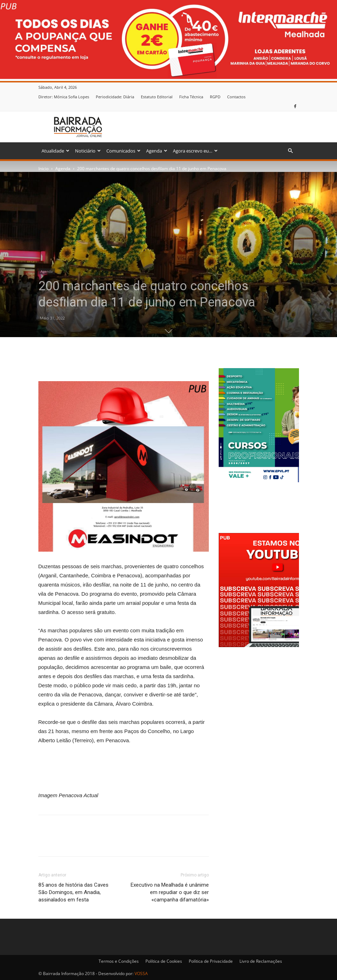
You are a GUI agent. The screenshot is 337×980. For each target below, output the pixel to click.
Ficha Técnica (191, 97)
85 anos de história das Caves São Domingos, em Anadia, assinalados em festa (73, 892)
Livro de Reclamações (261, 961)
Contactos (236, 97)
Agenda (157, 151)
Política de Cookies (164, 961)
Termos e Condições (119, 961)
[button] (291, 151)
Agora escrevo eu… (195, 151)
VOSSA (141, 973)
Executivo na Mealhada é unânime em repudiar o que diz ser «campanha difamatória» (170, 892)
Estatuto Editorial (157, 97)
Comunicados (123, 151)
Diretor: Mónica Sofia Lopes (64, 97)
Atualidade (55, 151)
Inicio (43, 169)
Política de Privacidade (211, 961)
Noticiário (88, 151)
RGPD (215, 97)
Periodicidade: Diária (115, 97)
